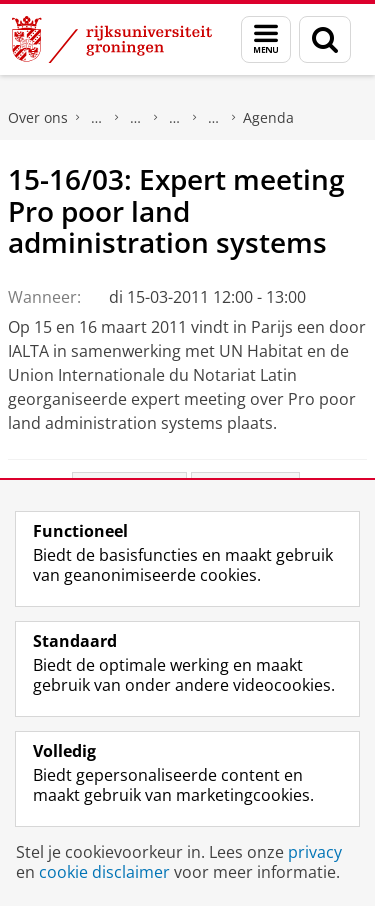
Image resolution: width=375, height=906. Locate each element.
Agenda (268, 117)
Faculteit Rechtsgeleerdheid (97, 118)
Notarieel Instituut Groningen (214, 118)
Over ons (38, 117)
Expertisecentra (175, 118)
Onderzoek (136, 118)
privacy (315, 852)
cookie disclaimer (104, 872)
